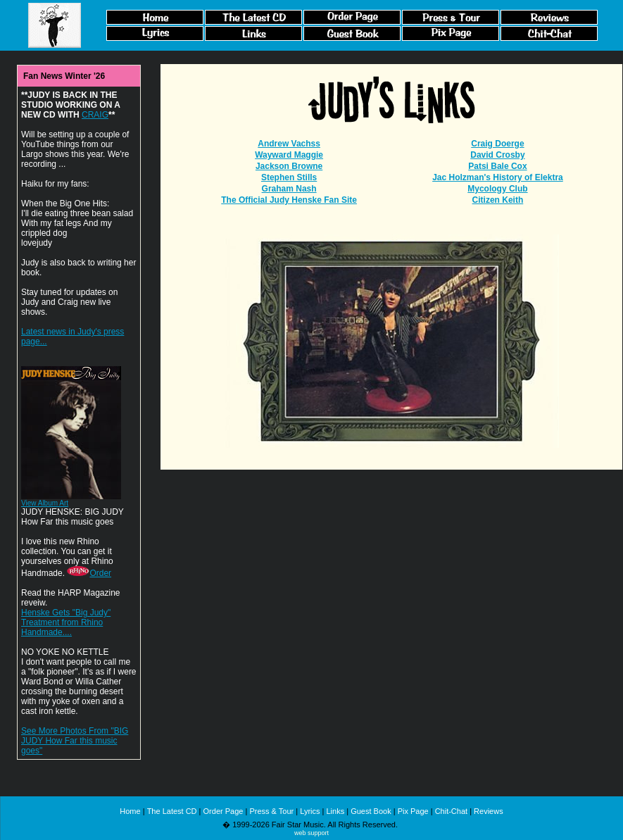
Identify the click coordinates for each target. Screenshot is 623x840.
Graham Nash (289, 189)
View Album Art (45, 503)
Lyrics (310, 811)
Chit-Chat (451, 811)
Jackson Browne (289, 166)
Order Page (224, 811)
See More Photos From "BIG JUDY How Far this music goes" (75, 741)
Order (89, 573)
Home (130, 811)
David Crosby (497, 155)
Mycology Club (497, 189)
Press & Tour (271, 811)
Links (335, 811)
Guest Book (371, 811)
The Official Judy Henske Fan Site (289, 200)
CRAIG (95, 115)
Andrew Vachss (289, 144)
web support (311, 833)
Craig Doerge (497, 144)
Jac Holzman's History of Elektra (498, 177)
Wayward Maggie (289, 155)
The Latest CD (172, 811)
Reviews (489, 811)
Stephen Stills (289, 177)
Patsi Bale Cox (497, 166)
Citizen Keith (498, 200)
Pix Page (413, 811)
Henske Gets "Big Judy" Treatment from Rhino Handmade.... (66, 622)
